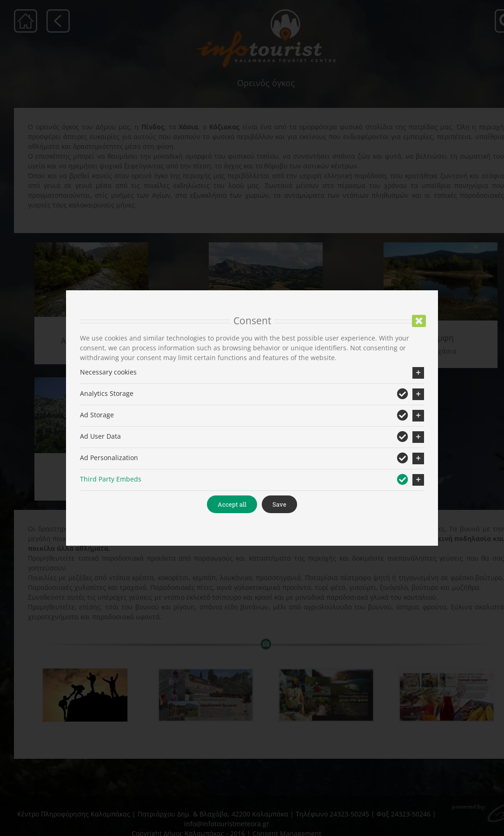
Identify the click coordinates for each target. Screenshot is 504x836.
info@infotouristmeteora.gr (225, 824)
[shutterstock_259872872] (84, 695)
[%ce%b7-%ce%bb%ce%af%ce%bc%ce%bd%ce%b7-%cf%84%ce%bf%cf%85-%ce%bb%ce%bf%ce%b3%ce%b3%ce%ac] (437, 245)
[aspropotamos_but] (90, 245)
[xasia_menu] (264, 245)
